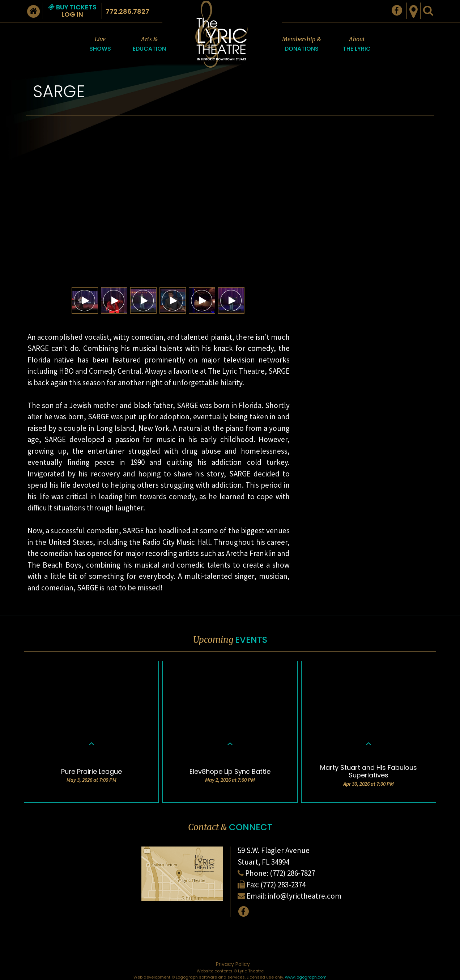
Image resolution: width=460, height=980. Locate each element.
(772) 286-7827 (292, 873)
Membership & (302, 44)
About (357, 44)
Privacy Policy (233, 964)
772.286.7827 (127, 11)
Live (100, 44)
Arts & (149, 44)
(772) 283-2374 (283, 885)
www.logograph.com (306, 977)
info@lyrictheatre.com (304, 896)
